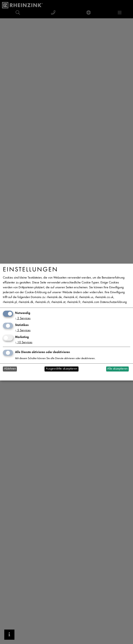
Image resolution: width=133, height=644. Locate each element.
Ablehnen (10, 369)
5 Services (23, 331)
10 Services (24, 343)
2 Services (23, 319)
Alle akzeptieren (117, 369)
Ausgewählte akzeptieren (62, 369)
